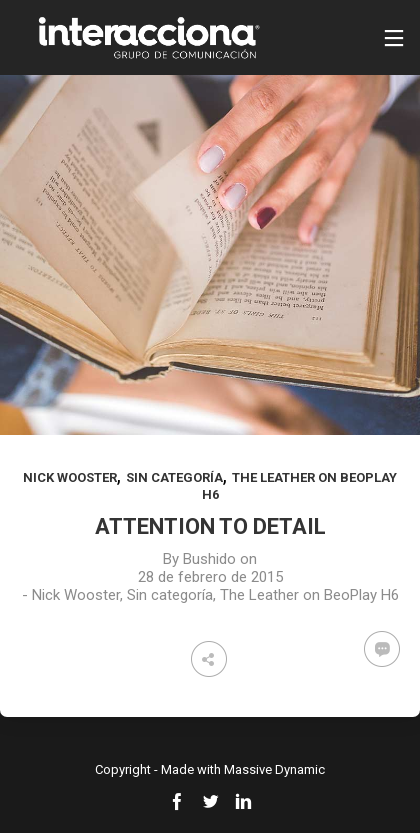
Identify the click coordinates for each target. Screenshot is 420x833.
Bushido (209, 559)
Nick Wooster (70, 477)
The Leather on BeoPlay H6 (309, 595)
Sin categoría (174, 477)
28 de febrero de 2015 (210, 577)
